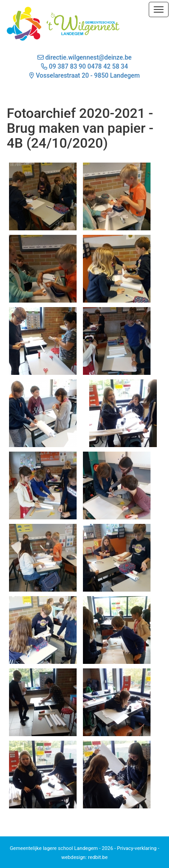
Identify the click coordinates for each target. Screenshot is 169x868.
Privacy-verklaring (137, 848)
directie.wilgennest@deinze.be (84, 57)
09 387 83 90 (67, 66)
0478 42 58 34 (108, 66)
